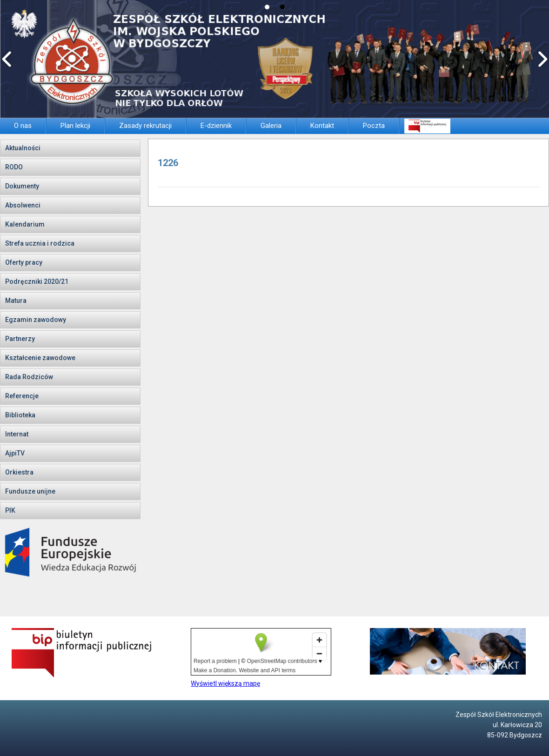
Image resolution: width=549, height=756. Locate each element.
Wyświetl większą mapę (225, 683)
